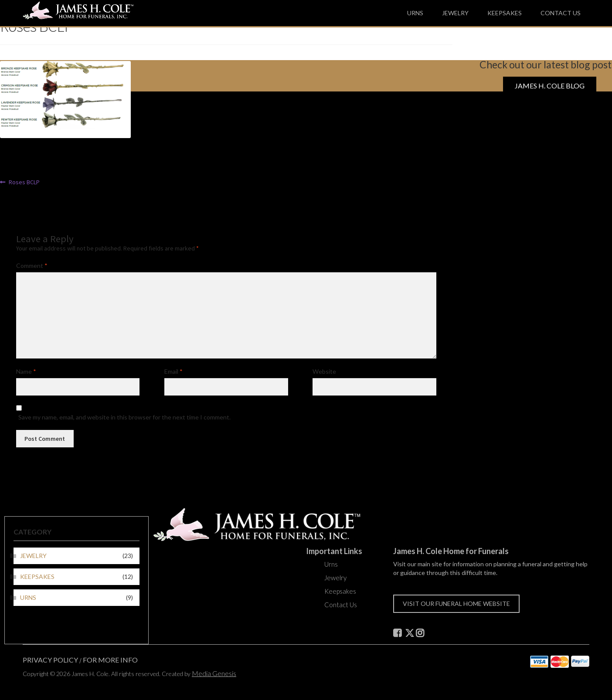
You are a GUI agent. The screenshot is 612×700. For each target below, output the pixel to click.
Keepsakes (505, 13)
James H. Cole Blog (550, 86)
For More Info (110, 660)
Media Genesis (214, 673)
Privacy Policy (50, 660)
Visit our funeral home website (456, 604)
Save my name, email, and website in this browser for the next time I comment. (124, 417)
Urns (415, 13)
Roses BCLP (24, 182)
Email (173, 371)
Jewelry (455, 13)
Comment (32, 265)
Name (26, 371)
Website (324, 371)
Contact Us (561, 13)
